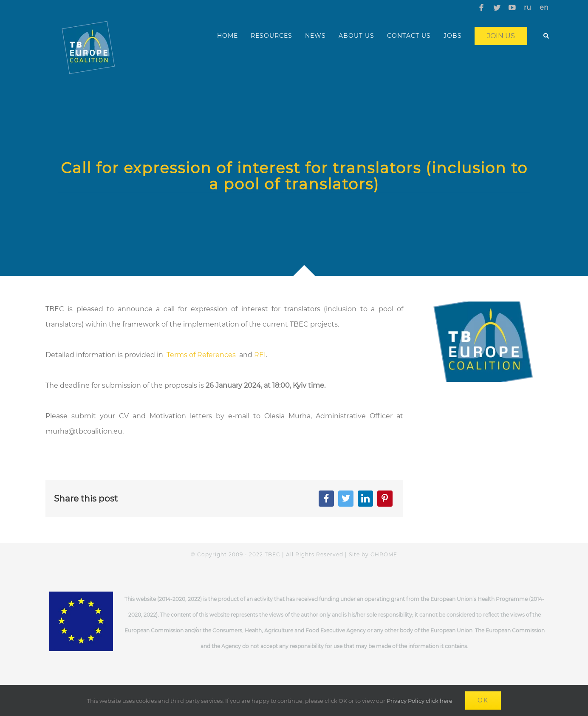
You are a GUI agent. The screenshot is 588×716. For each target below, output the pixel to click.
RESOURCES (271, 36)
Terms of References (202, 355)
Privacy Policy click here (420, 701)
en (544, 7)
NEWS (315, 36)
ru (527, 7)
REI (260, 355)
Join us (501, 36)
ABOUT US (356, 36)
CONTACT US (409, 36)
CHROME (384, 554)
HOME (228, 36)
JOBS (453, 36)
